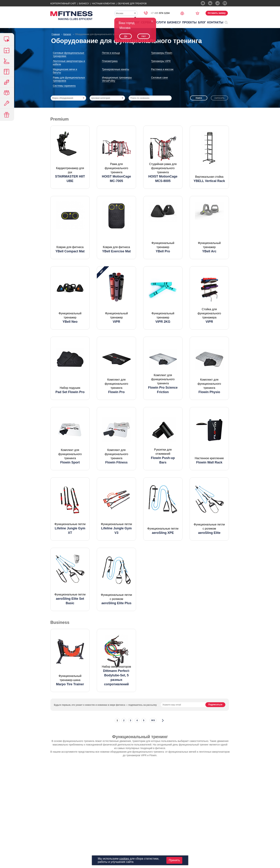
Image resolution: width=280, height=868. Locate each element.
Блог (202, 22)
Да (125, 36)
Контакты (215, 22)
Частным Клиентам (103, 4)
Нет (144, 36)
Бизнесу (84, 4)
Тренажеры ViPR (161, 61)
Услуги (160, 22)
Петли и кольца (111, 53)
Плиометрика (110, 61)
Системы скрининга (64, 86)
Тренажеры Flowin (162, 53)
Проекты (189, 22)
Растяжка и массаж (162, 69)
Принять (174, 860)
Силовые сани (159, 78)
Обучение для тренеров (132, 4)
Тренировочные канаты (116, 69)
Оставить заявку (217, 13)
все (153, 720)
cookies (124, 859)
